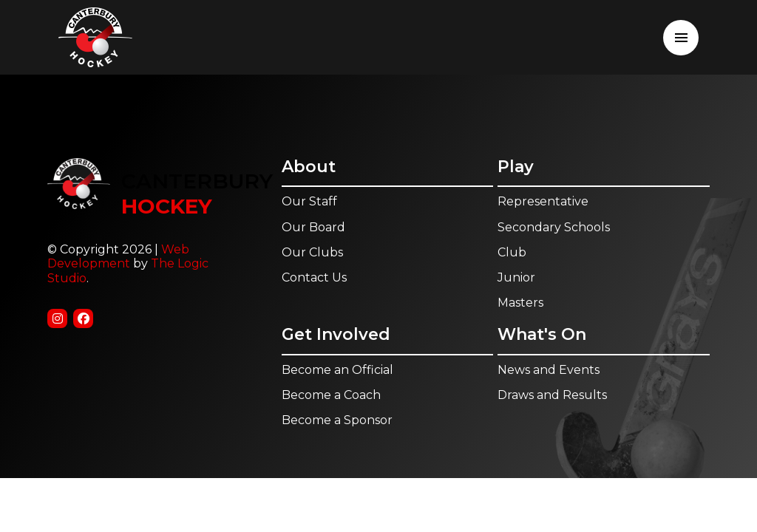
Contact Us (314, 277)
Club (512, 252)
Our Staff (309, 201)
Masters (520, 303)
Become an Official (337, 370)
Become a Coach (331, 395)
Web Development (118, 256)
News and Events (549, 370)
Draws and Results (552, 395)
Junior (516, 277)
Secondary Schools (554, 227)
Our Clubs (312, 252)
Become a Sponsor (337, 420)
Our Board (313, 227)
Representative (543, 201)
